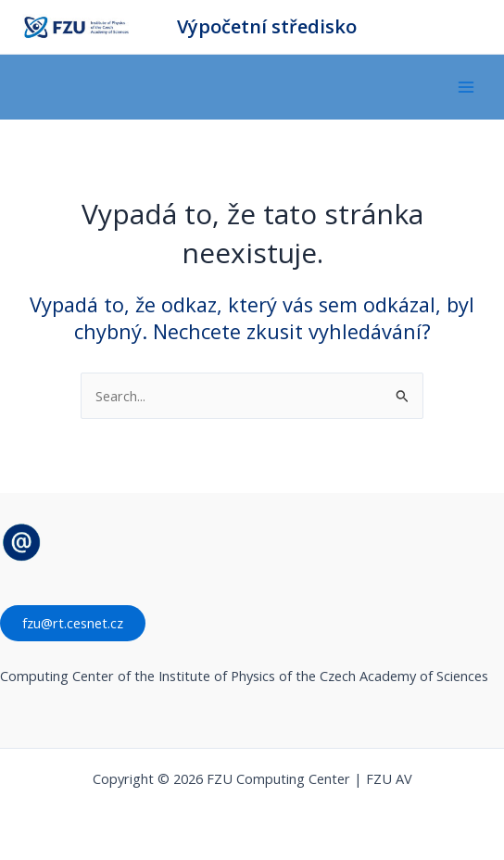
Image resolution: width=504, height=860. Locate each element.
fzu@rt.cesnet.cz (73, 623)
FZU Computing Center (149, 27)
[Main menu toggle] (466, 87)
